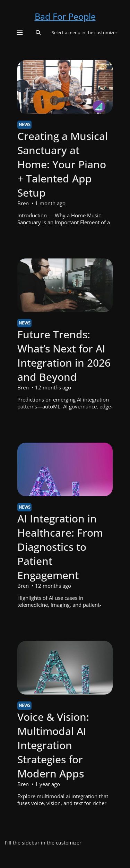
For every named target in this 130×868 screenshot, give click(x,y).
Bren (23, 203)
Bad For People (65, 16)
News (25, 125)
